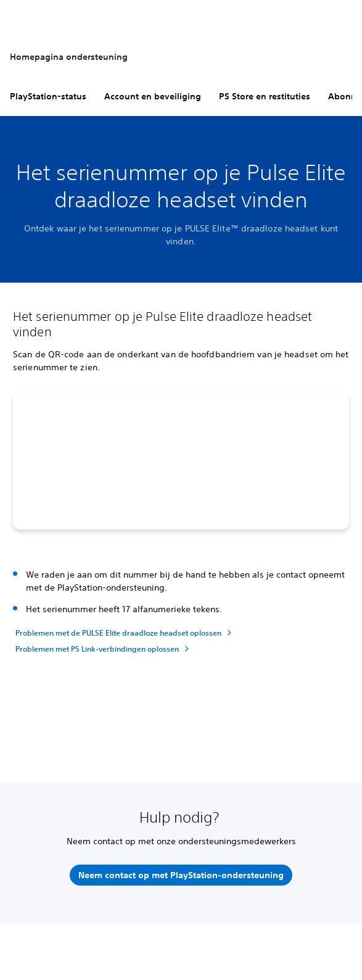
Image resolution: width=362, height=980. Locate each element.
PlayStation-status (48, 96)
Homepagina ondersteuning (69, 57)
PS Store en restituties (265, 96)
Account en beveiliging (153, 96)
